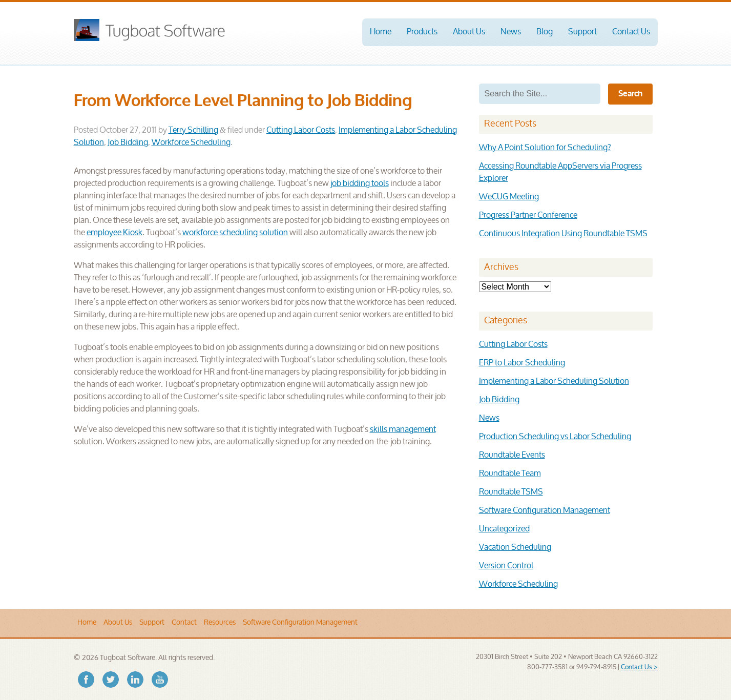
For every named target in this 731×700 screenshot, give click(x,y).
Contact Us (631, 32)
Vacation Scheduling (515, 548)
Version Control (506, 566)
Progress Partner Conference (528, 215)
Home (381, 32)
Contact (184, 623)
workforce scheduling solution (235, 233)
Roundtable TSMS (511, 492)
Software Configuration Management (545, 511)
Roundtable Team (510, 474)
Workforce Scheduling (191, 143)
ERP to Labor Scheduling (522, 363)
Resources (220, 623)
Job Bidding (128, 143)
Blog (545, 32)
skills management (403, 430)
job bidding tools (360, 184)
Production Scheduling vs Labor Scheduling (555, 437)
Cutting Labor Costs (301, 130)
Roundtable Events (512, 455)
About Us (469, 32)
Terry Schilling (193, 130)
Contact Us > (639, 667)
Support (582, 32)
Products (422, 32)
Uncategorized (504, 529)
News (511, 32)
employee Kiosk (114, 233)
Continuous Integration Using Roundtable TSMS (563, 234)
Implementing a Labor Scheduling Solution (554, 382)
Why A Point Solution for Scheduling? (545, 148)
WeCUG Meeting (509, 197)
